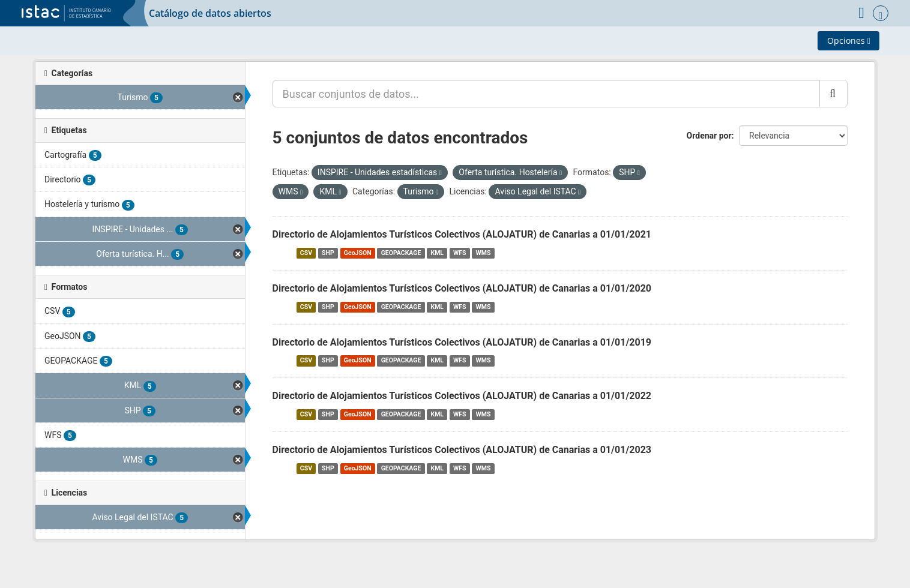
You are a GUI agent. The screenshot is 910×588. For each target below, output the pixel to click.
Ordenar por (709, 136)
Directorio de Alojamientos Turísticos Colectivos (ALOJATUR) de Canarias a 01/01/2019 (462, 342)
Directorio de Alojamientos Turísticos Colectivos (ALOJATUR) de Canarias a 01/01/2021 (462, 234)
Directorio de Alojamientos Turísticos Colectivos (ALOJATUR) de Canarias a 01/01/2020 (462, 288)
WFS (460, 253)
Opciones (849, 40)
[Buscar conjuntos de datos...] (546, 94)
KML (437, 253)
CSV (306, 253)
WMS (484, 253)
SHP (328, 253)
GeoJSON (358, 253)
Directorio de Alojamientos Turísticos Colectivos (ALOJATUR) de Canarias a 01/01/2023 (462, 450)
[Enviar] (833, 94)
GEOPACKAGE (401, 253)
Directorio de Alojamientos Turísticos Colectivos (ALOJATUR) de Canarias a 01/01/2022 (462, 396)
